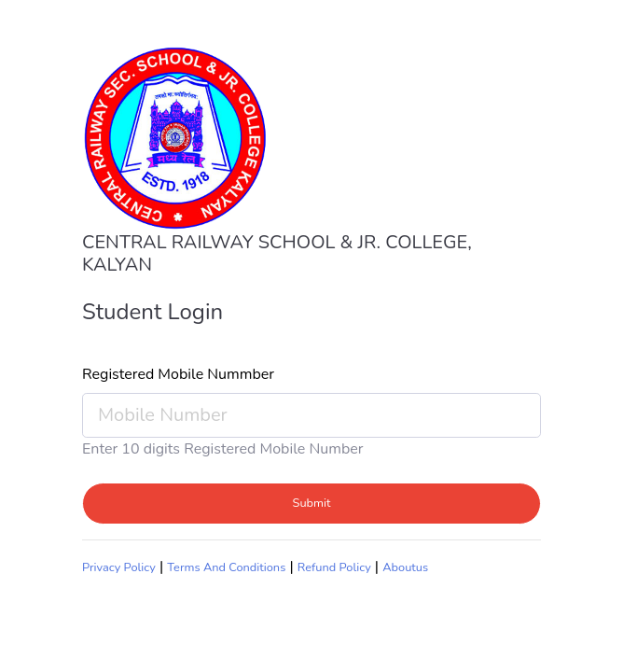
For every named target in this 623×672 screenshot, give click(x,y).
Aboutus (405, 567)
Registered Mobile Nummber (178, 374)
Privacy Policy (119, 567)
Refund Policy (334, 567)
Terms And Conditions (226, 567)
